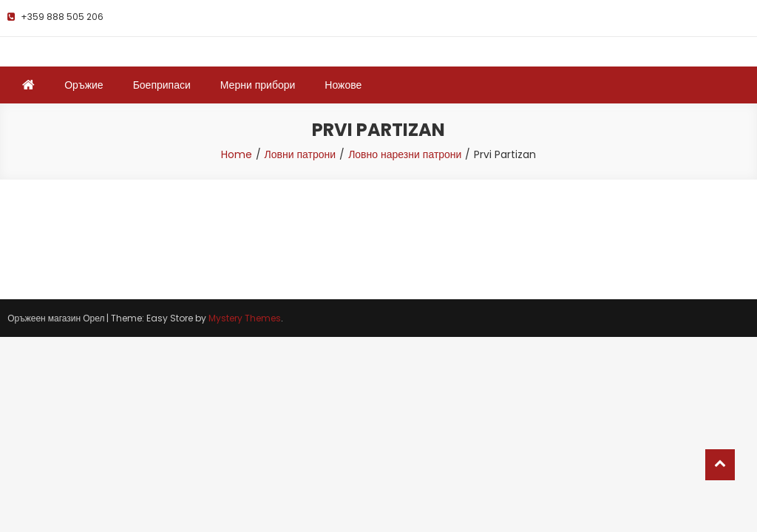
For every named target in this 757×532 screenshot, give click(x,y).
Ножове (343, 85)
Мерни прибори (258, 85)
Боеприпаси (162, 85)
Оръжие (84, 85)
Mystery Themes (245, 318)
